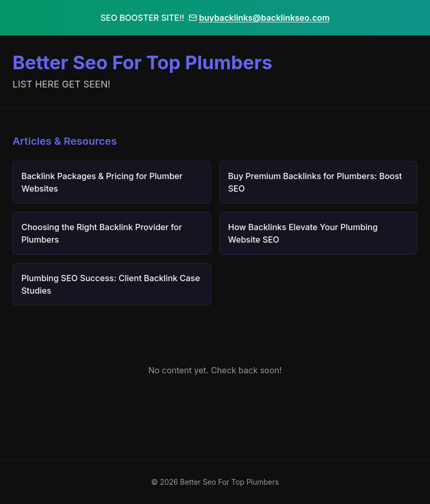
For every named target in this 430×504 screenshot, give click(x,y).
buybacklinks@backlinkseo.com (259, 18)
